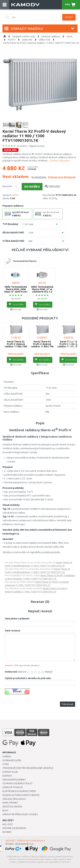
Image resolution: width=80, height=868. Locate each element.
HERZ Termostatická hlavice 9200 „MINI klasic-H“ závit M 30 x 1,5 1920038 (16, 291)
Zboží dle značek (12, 807)
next (72, 344)
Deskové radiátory (51, 36)
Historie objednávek (14, 828)
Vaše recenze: (13, 631)
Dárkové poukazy (13, 787)
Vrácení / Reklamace (14, 799)
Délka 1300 (44, 40)
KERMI (15, 195)
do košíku (16, 304)
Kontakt (7, 776)
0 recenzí (22, 146)
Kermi (69, 36)
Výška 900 (27, 40)
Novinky (7, 832)
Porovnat (54, 186)
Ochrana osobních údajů (17, 783)
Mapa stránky (10, 803)
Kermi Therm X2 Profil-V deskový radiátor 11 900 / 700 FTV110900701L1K (42, 345)
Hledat (69, 17)
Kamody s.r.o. (27, 844)
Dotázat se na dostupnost (62, 177)
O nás (6, 764)
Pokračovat (68, 704)
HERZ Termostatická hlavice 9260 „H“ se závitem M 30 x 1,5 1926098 (42, 291)
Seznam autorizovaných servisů (21, 795)
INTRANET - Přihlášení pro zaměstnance (25, 841)
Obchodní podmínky (14, 780)
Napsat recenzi (37, 146)
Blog (5, 810)
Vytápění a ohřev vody (24, 36)
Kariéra (7, 757)
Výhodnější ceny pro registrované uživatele (28, 768)
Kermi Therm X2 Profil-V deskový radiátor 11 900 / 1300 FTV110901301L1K (41, 43)
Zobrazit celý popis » (60, 161)
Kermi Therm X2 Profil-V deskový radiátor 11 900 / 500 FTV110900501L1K (16, 345)
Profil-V (12, 40)
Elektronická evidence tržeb (19, 791)
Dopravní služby (12, 760)
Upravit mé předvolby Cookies (20, 814)
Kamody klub (10, 772)
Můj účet (8, 824)
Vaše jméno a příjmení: (17, 619)
